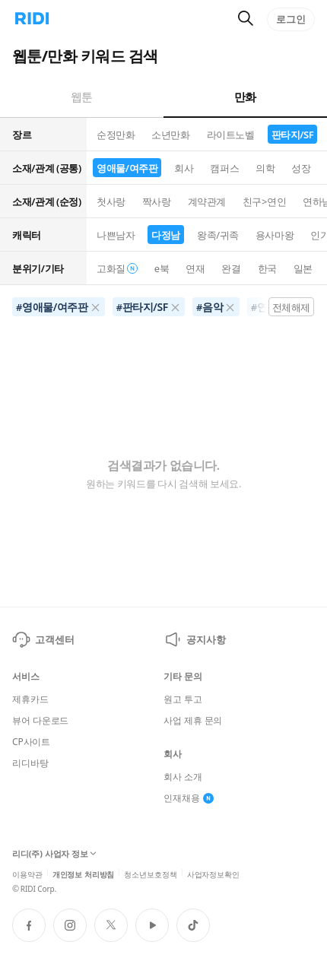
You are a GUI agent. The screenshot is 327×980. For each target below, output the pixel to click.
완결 (231, 268)
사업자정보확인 (213, 873)
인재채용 (189, 798)
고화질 (117, 268)
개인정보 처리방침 (84, 873)
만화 (245, 97)
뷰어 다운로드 (40, 721)
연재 (195, 268)
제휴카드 (30, 699)
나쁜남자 (116, 235)
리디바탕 (30, 763)
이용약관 (27, 873)
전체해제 (291, 307)
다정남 (166, 235)
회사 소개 (183, 777)
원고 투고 (183, 699)
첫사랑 (111, 201)
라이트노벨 (231, 135)
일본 (303, 268)
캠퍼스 (224, 168)
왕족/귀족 (218, 235)
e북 (162, 268)
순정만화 (116, 135)
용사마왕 (275, 235)
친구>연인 (264, 201)
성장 (301, 168)
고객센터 (43, 639)
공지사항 (194, 639)
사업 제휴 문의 (193, 721)
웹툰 (82, 97)
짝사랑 (157, 201)
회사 (184, 168)
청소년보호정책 (150, 873)
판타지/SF (293, 135)
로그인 (291, 19)
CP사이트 (31, 742)
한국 (267, 268)
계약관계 (207, 201)
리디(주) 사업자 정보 (54, 854)
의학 (265, 168)
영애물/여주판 (127, 168)
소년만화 (170, 135)
